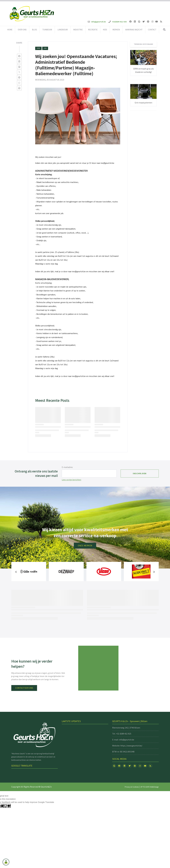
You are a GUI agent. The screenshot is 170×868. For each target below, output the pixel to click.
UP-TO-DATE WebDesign (150, 787)
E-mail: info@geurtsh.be (123, 740)
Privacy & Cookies (132, 787)
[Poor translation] (7, 806)
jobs (45, 48)
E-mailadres (67, 467)
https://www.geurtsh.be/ (131, 746)
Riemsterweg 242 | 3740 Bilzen (126, 728)
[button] (16, 572)
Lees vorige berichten (71, 480)
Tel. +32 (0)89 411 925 (122, 734)
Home (38, 48)
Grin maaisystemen (143, 103)
